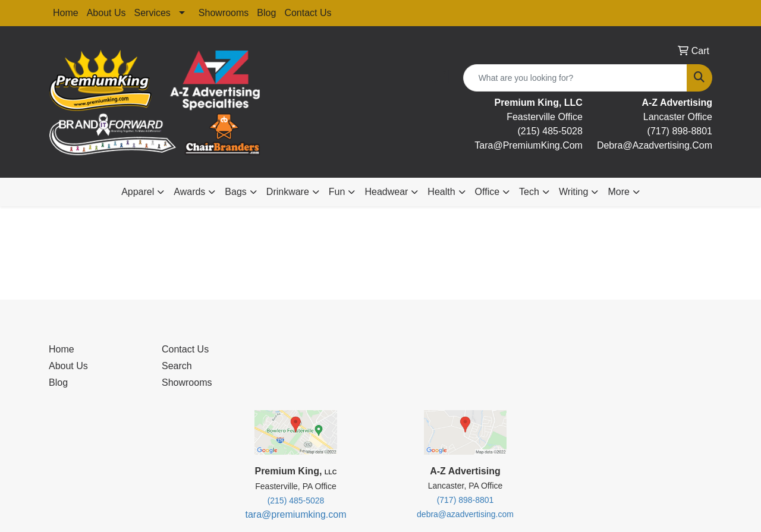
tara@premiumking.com (295, 514)
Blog (266, 13)
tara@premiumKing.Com (529, 145)
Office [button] (488, 192)
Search (177, 366)
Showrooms (224, 13)
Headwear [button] (386, 192)
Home (66, 13)
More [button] (618, 192)
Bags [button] (235, 192)
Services (152, 13)
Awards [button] (189, 192)
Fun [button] (337, 192)
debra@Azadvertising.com (655, 145)
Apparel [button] (138, 192)
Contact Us (308, 13)
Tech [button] (529, 192)
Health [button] (441, 192)
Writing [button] (574, 192)
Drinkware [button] (288, 192)
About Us (106, 13)
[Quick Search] (575, 78)
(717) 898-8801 (680, 131)
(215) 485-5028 (550, 131)
